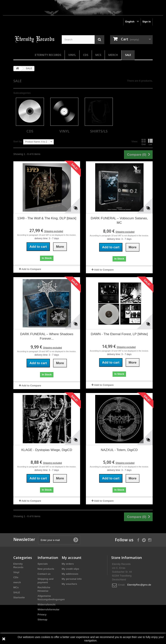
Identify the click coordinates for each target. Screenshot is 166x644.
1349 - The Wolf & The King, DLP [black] (47, 218)
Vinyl (72, 55)
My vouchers (69, 584)
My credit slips (70, 569)
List (150, 142)
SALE (128, 55)
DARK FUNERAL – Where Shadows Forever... (47, 336)
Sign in (147, 22)
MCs (98, 55)
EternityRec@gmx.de (139, 585)
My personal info (72, 579)
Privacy (42, 615)
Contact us (44, 574)
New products (46, 569)
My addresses (70, 574)
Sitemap (42, 620)
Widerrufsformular (48, 609)
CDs (86, 55)
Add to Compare (31, 269)
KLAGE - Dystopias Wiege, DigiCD (47, 450)
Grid (144, 142)
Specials (43, 564)
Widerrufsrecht (46, 604)
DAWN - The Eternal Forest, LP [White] (119, 334)
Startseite (19, 597)
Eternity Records (48, 55)
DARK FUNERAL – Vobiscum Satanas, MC (119, 220)
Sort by (18, 141)
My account (72, 558)
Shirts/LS (99, 131)
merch (113, 55)
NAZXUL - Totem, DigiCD (119, 450)
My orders (68, 564)
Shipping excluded (54, 231)
